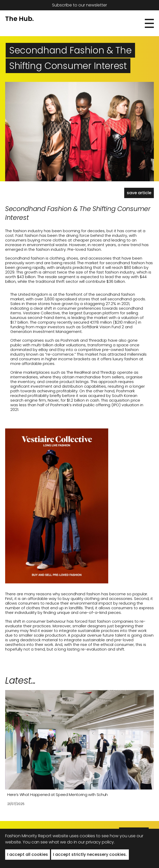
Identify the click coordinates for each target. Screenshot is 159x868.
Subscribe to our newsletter (79, 5)
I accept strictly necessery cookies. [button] (90, 854)
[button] (149, 23)
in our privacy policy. (94, 842)
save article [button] (139, 193)
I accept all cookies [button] (28, 854)
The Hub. (19, 19)
